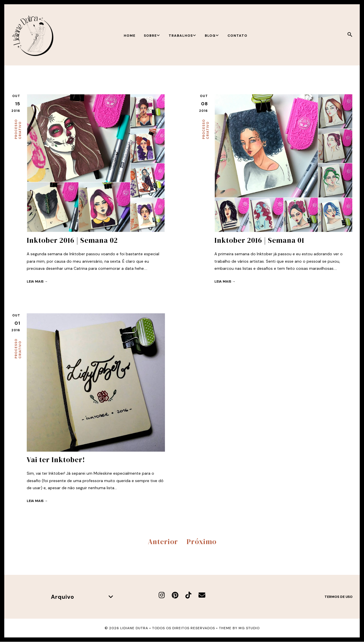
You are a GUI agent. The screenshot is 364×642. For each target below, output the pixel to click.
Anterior (163, 542)
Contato (237, 36)
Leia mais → (37, 281)
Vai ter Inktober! (56, 460)
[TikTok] (188, 595)
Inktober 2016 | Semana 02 (72, 240)
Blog (212, 36)
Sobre (152, 36)
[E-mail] (202, 595)
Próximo (201, 542)
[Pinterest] (175, 595)
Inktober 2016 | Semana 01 (259, 240)
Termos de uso (339, 597)
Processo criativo (18, 129)
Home (130, 36)
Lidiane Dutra (134, 628)
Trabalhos (182, 36)
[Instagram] (162, 595)
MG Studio (249, 628)
